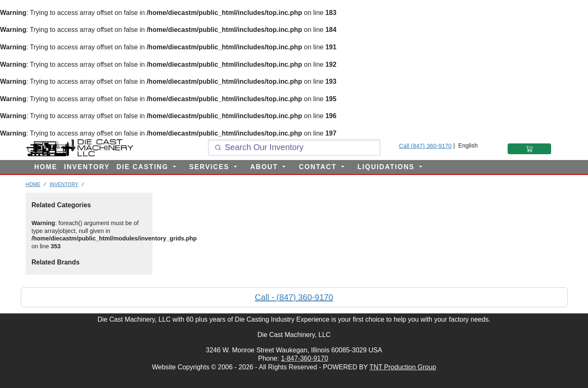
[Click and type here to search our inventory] (294, 148)
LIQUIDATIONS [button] (387, 167)
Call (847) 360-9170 (425, 146)
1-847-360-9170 (305, 358)
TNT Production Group (403, 367)
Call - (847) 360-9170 (294, 297)
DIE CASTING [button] (144, 167)
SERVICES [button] (211, 167)
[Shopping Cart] (529, 149)
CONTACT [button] (319, 167)
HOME (46, 167)
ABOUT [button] (265, 167)
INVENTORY (87, 167)
